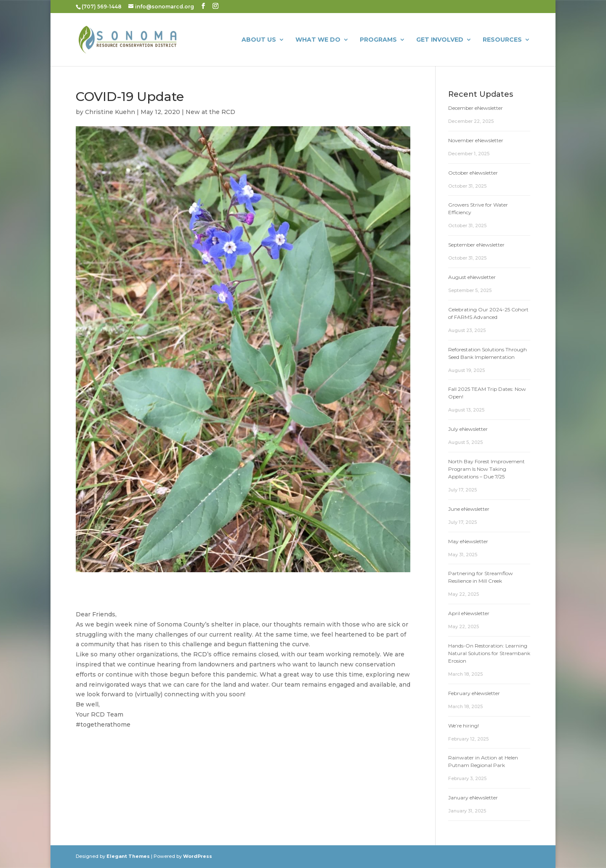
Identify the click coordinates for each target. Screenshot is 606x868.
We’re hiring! (464, 726)
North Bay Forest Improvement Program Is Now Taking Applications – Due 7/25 (486, 469)
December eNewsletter (476, 108)
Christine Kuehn (110, 112)
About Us (259, 40)
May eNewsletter (468, 541)
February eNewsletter (474, 693)
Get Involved (440, 40)
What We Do (318, 40)
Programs (378, 40)
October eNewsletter (473, 173)
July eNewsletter (468, 429)
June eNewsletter (469, 509)
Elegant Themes (128, 856)
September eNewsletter (476, 245)
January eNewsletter (473, 798)
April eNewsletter (469, 613)
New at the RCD (210, 112)
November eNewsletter (476, 140)
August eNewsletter (472, 277)
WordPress (198, 856)
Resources (502, 40)
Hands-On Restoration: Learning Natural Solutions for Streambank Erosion (489, 653)
